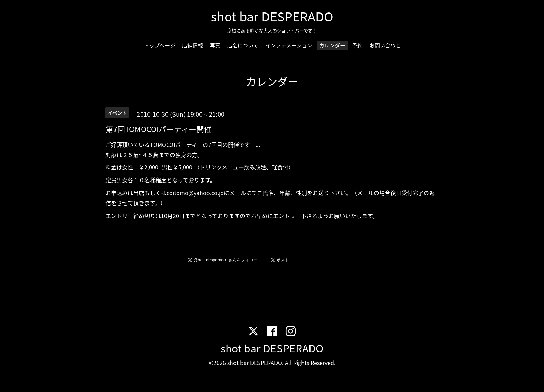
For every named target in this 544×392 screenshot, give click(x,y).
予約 (357, 45)
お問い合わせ (385, 45)
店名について (243, 45)
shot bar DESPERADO (272, 16)
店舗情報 (193, 45)
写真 (215, 45)
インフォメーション (289, 45)
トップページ (160, 45)
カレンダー (332, 45)
